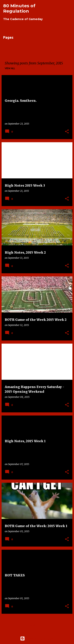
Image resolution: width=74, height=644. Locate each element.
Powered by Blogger (37, 638)
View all (10, 68)
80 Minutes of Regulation (19, 8)
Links (40, 48)
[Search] (59, 8)
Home (7, 48)
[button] (67, 132)
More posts (37, 625)
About (24, 48)
